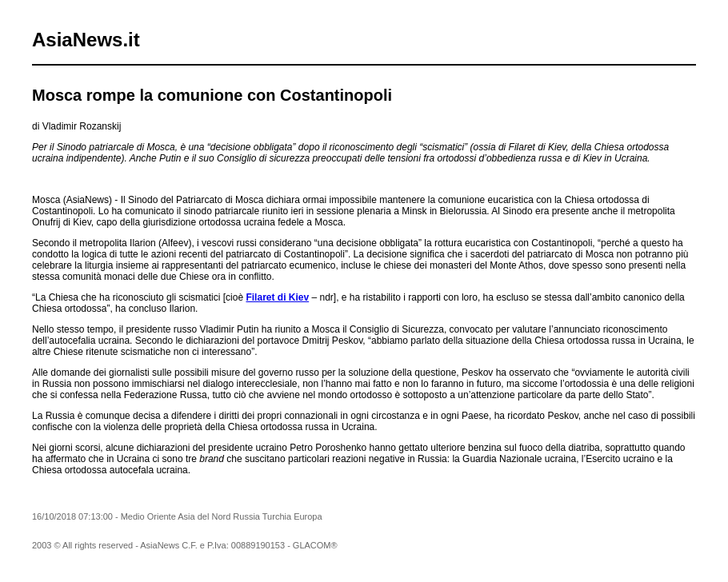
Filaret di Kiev (277, 297)
